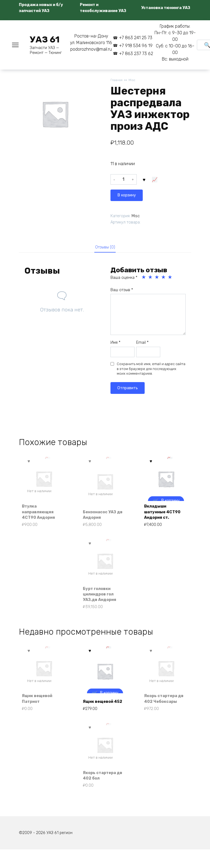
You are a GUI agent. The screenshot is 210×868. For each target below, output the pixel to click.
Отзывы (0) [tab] (105, 247)
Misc (133, 80)
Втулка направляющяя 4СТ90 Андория (41, 514)
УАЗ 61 (45, 39)
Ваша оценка (124, 279)
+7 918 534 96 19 (136, 46)
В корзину (157, 181)
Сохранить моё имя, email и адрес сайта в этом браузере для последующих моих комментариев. (151, 370)
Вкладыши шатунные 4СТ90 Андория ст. (165, 514)
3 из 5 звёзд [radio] (157, 279)
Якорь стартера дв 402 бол (102, 791)
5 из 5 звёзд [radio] (170, 279)
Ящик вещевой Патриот (40, 713)
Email (142, 344)
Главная (117, 80)
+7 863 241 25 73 (136, 38)
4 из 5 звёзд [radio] (164, 279)
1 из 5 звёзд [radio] (144, 279)
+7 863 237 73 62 (136, 54)
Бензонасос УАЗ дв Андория (103, 517)
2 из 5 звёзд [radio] (151, 279)
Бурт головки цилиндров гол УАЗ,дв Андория (102, 599)
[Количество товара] (124, 181)
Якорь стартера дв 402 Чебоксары (163, 709)
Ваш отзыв (122, 291)
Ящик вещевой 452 (101, 713)
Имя (115, 344)
